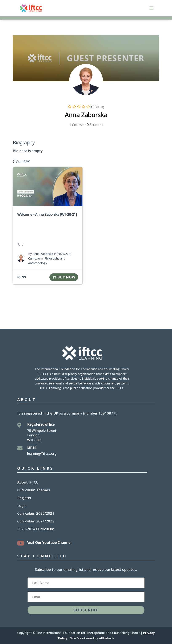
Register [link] (24, 498)
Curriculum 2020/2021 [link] (36, 514)
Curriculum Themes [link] (34, 490)
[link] (31, 8)
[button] (151, 11)
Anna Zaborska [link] (43, 254)
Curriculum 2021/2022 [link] (36, 522)
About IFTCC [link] (28, 483)
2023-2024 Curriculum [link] (36, 529)
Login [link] (22, 506)
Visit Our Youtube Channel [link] (49, 543)
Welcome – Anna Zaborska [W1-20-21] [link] (47, 214)
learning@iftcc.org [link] (42, 453)
